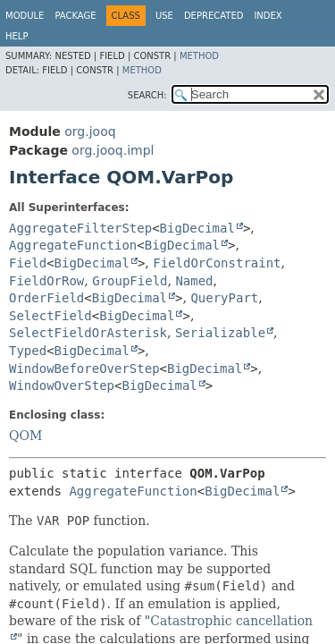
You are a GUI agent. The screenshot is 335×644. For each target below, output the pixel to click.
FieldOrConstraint (217, 263)
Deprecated (214, 16)
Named (194, 281)
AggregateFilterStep (80, 228)
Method (199, 56)
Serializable (220, 333)
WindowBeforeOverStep (84, 369)
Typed (28, 351)
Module (25, 16)
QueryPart (224, 298)
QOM (25, 436)
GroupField (130, 281)
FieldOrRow (46, 281)
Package (75, 16)
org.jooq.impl (113, 150)
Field (28, 263)
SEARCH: (147, 95)
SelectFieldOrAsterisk (88, 333)
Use (164, 16)
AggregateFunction (73, 245)
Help (17, 36)
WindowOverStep (62, 386)
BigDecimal (197, 228)
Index (268, 16)
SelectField (50, 316)
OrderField (46, 298)
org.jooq (90, 131)
